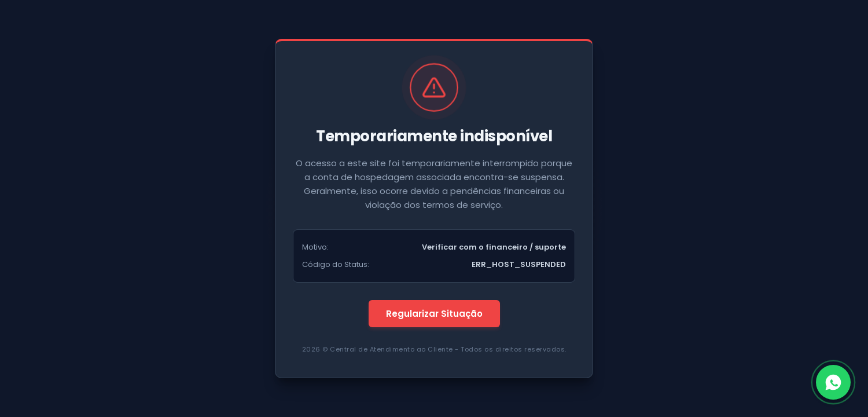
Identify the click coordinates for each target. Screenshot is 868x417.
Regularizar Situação (434, 314)
